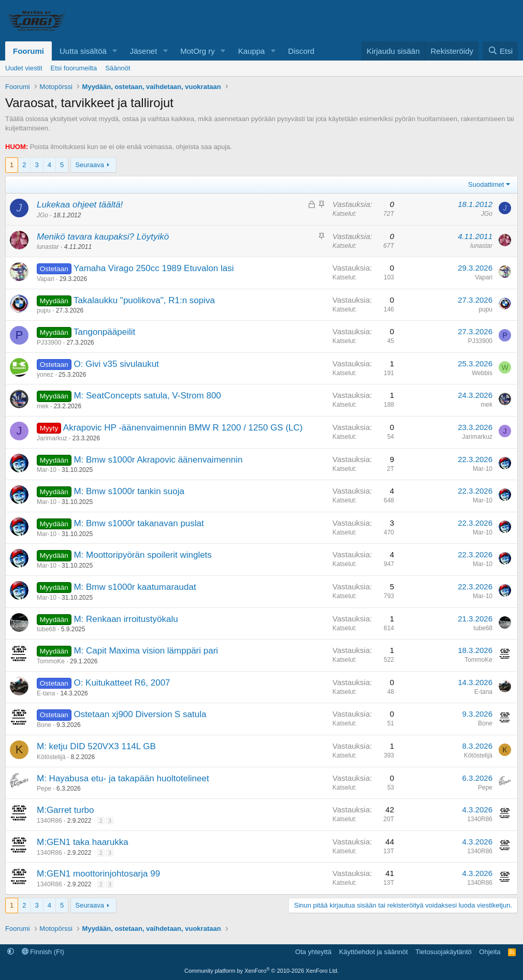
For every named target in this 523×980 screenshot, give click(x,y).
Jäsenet (144, 51)
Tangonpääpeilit (104, 332)
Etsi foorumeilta (74, 68)
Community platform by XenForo (261, 971)
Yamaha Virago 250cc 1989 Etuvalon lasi (154, 268)
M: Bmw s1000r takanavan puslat (139, 523)
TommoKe (51, 661)
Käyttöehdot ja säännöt (374, 952)
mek (43, 406)
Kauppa (252, 51)
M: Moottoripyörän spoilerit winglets (142, 555)
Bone (44, 725)
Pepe (44, 789)
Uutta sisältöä (83, 51)
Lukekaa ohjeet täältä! (80, 205)
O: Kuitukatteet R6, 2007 (122, 683)
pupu (44, 310)
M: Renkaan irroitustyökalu (126, 619)
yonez (45, 375)
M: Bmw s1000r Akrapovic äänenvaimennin (158, 460)
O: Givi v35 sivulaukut (116, 364)
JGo (42, 215)
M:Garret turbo (66, 810)
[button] (115, 51)
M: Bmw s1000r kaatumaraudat (135, 587)
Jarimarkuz (52, 438)
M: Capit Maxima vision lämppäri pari (146, 651)
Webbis (482, 373)
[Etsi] (500, 51)
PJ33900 (49, 343)
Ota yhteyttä (313, 952)
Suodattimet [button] (486, 184)
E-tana (46, 693)
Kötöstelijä (51, 757)
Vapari (46, 279)
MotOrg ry (198, 51)
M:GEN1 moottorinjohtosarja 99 (98, 874)
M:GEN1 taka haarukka (83, 842)
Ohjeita (490, 952)
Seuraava (90, 165)
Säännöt (118, 68)
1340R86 (49, 821)
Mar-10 (47, 470)
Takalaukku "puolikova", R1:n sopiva (144, 300)
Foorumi (28, 51)
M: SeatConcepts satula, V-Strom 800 (147, 396)
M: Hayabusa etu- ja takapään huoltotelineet (123, 778)
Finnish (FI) (43, 952)
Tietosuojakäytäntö (444, 952)
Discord (301, 51)
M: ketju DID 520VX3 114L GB (96, 746)
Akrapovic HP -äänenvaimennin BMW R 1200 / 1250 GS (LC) (183, 428)
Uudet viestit (24, 68)
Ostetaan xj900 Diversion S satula (140, 714)
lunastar (48, 247)
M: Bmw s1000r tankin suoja (129, 491)
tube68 (46, 629)
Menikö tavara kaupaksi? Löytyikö (103, 237)
